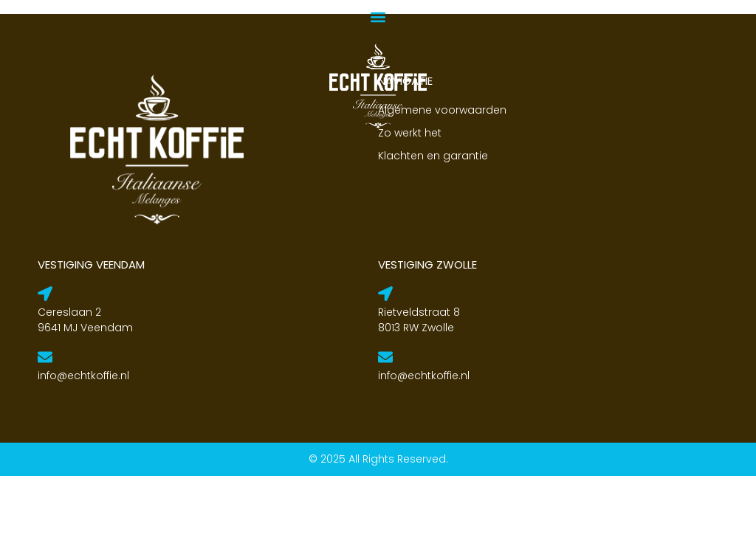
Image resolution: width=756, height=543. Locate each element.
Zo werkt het (410, 200)
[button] (378, 17)
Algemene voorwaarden (442, 177)
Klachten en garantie (433, 223)
